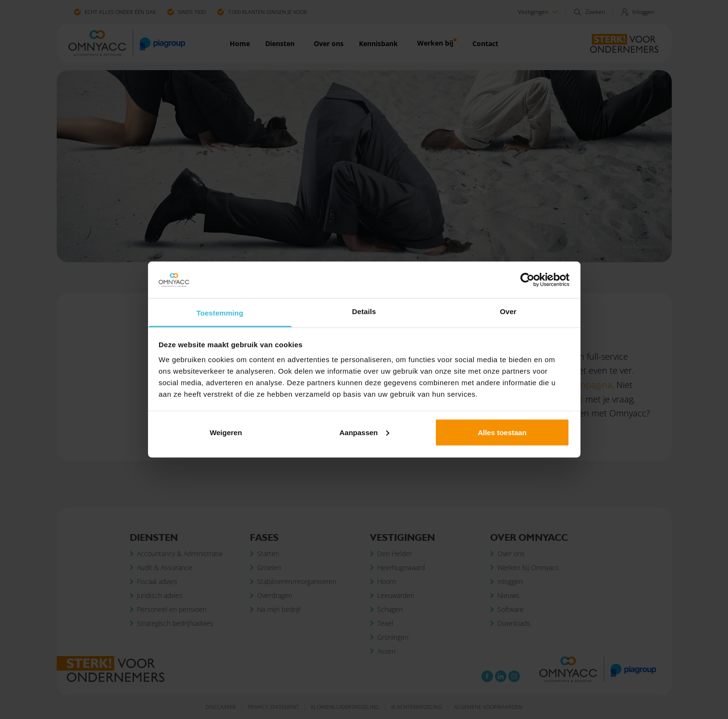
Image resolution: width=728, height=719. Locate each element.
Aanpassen (364, 432)
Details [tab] (364, 311)
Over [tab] (508, 311)
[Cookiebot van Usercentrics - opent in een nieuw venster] (527, 280)
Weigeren (226, 432)
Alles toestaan (502, 432)
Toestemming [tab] (220, 313)
